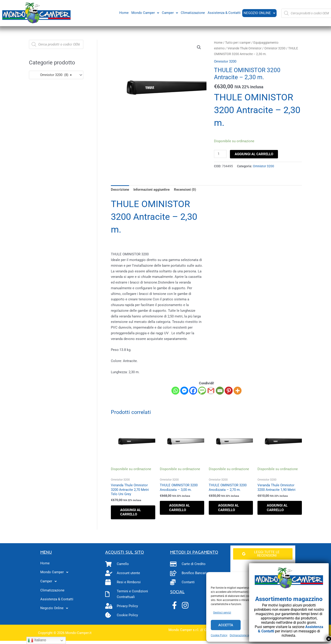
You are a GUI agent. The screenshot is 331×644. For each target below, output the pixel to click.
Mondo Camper (145, 13)
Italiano (37, 640)
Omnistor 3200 (275, 48)
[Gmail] (211, 391)
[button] (145, 13)
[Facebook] (193, 391)
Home (123, 13)
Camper (169, 13)
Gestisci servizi (222, 613)
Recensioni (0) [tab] (185, 190)
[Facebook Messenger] (184, 391)
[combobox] (56, 75)
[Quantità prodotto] (220, 154)
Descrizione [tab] (120, 190)
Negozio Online (259, 13)
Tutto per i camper (238, 43)
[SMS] (202, 391)
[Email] (220, 391)
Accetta (226, 625)
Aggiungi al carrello (254, 154)
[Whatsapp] (175, 391)
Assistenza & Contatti (224, 13)
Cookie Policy (219, 635)
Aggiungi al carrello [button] (131, 512)
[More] (238, 391)
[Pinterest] (229, 391)
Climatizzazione (192, 13)
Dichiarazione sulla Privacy (246, 635)
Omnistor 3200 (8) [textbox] (52, 75)
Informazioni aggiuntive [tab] (151, 190)
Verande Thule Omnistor (244, 48)
